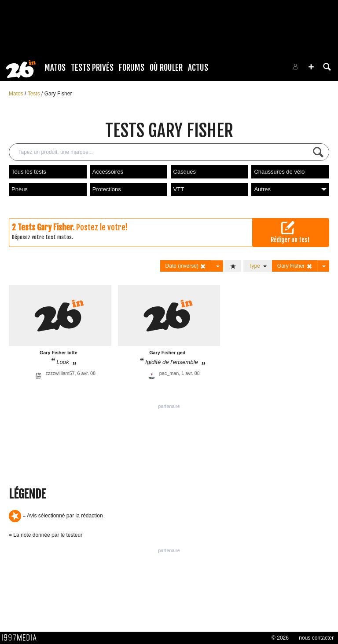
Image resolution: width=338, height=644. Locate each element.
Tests (35, 94)
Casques (185, 172)
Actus (198, 68)
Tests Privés (92, 68)
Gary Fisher (58, 94)
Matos (55, 68)
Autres (290, 189)
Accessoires (108, 172)
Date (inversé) (186, 266)
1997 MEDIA (22, 638)
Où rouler (166, 68)
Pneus (20, 189)
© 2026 (280, 638)
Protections (107, 189)
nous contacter (316, 638)
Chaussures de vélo (279, 172)
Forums (132, 68)
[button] (311, 67)
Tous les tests (29, 172)
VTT (179, 189)
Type (258, 266)
